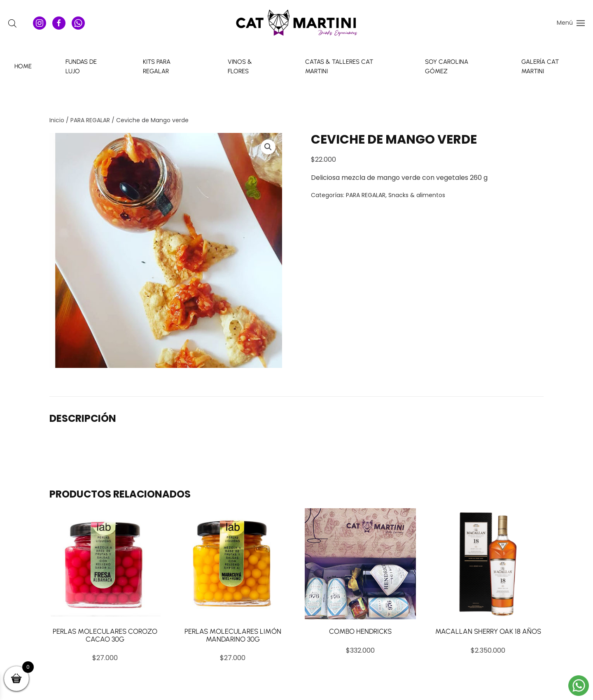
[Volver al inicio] (296, 23)
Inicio (57, 120)
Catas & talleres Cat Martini (339, 66)
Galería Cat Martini (540, 66)
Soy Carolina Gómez (447, 66)
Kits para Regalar (157, 66)
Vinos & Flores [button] (240, 66)
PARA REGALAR (90, 120)
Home (23, 66)
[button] (571, 23)
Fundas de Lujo (81, 66)
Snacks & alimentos (417, 195)
